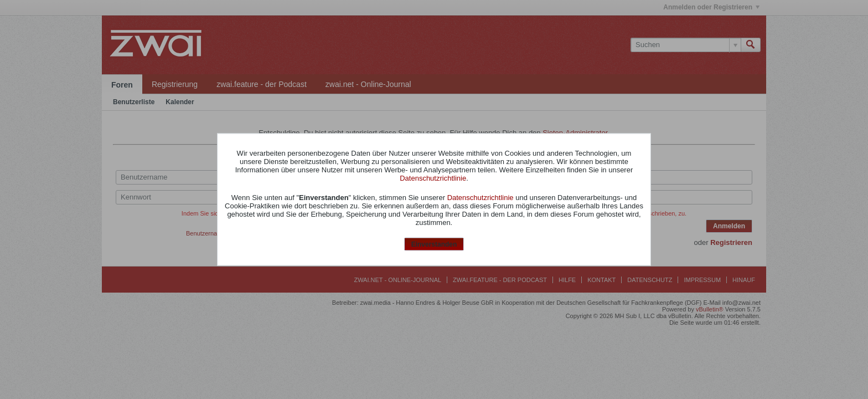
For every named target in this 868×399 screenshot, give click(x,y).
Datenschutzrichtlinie (433, 178)
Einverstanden (434, 244)
